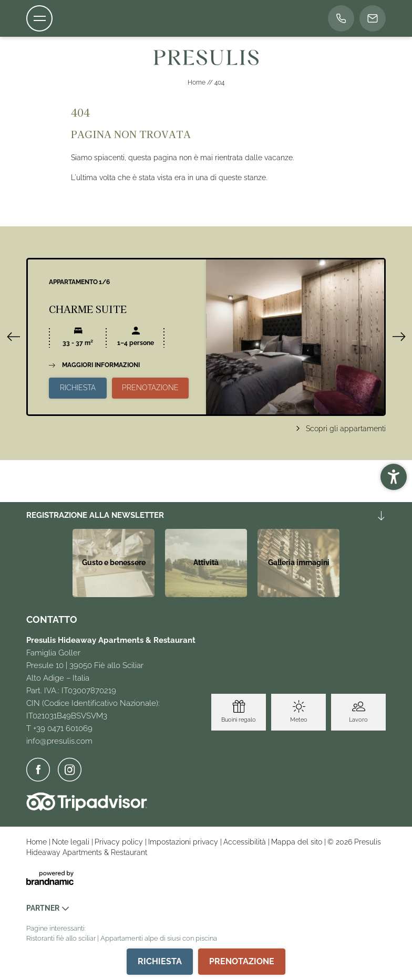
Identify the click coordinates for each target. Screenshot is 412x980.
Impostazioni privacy (184, 842)
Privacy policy (120, 842)
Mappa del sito (298, 842)
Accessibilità (246, 842)
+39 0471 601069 (63, 728)
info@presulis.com (59, 741)
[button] (394, 477)
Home (197, 82)
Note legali (72, 842)
